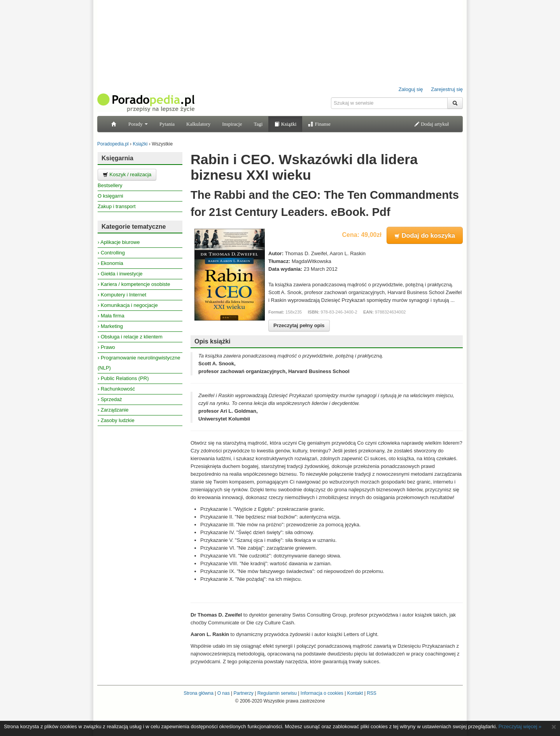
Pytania (167, 124)
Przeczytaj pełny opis (299, 325)
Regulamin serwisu (277, 693)
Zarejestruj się (447, 89)
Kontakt (355, 693)
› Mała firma (111, 316)
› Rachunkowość (116, 389)
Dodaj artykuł (431, 124)
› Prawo (106, 347)
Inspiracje (232, 124)
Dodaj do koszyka (425, 235)
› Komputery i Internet (122, 295)
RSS (372, 693)
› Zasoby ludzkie (116, 420)
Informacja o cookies (322, 693)
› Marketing (110, 326)
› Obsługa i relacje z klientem (130, 337)
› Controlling (111, 253)
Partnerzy (243, 693)
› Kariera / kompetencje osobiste (134, 284)
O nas (224, 693)
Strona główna (199, 693)
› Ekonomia (110, 263)
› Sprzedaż (110, 399)
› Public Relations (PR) (123, 378)
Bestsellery (110, 185)
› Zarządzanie (113, 410)
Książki (285, 124)
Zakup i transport (117, 206)
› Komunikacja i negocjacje (128, 305)
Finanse (319, 124)
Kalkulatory (198, 124)
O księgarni (110, 196)
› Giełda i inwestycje (120, 274)
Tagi (258, 124)
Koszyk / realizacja (127, 174)
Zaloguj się (411, 89)
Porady (138, 124)
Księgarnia (117, 158)
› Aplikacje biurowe (119, 242)
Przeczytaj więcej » (520, 726)
